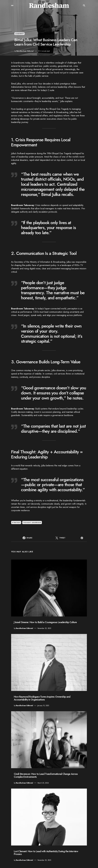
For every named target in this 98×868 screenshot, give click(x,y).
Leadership (19, 34)
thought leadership (32, 522)
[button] (12, 6)
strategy (16, 522)
